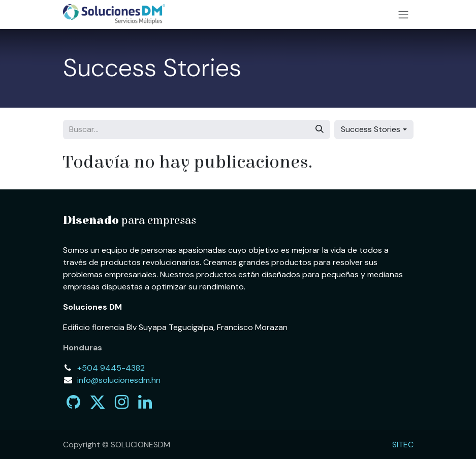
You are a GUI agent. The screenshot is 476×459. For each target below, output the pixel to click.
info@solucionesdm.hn (119, 380)
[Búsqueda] (320, 129)
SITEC (403, 445)
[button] (374, 129)
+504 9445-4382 (111, 368)
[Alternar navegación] (403, 14)
